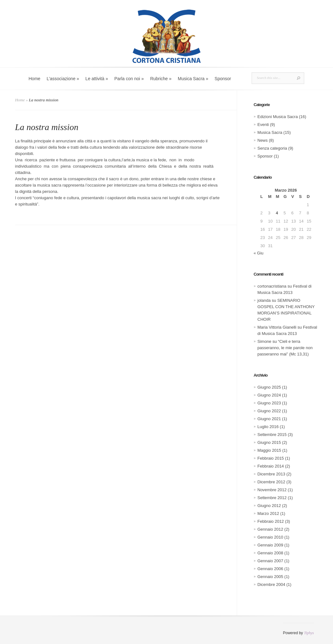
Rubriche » (161, 79)
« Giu (259, 253)
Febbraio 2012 (271, 521)
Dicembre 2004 (271, 584)
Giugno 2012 (269, 506)
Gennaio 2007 (271, 561)
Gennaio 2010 (271, 537)
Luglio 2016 (268, 427)
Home (35, 79)
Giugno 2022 (269, 411)
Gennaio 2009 (271, 545)
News (263, 140)
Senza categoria (272, 148)
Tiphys (309, 633)
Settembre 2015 (272, 435)
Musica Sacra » (193, 79)
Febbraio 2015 (271, 458)
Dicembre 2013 (271, 474)
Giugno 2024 (269, 395)
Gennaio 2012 (271, 529)
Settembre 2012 (272, 498)
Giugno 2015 (269, 442)
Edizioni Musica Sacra (278, 117)
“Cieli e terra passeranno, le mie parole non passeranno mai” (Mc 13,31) (285, 348)
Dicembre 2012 (271, 482)
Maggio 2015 (269, 450)
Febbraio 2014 (271, 466)
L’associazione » (63, 79)
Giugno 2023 (269, 403)
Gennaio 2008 (271, 553)
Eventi (263, 125)
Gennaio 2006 (271, 569)
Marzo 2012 (268, 513)
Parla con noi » (129, 79)
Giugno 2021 (269, 419)
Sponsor (223, 79)
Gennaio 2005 (271, 577)
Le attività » (97, 79)
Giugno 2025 (269, 387)
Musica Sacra (270, 132)
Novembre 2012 (272, 490)
